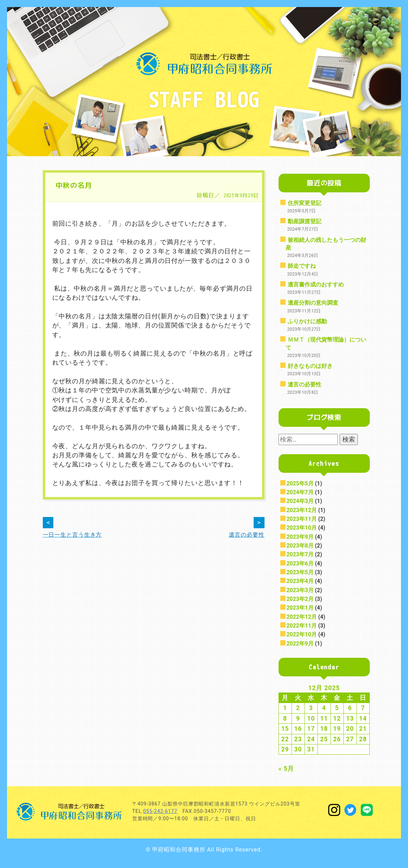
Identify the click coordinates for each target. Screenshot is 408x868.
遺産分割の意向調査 (313, 303)
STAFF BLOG (204, 99)
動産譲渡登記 (305, 221)
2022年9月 (300, 644)
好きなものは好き (310, 366)
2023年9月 (300, 537)
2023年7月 (300, 554)
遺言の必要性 (305, 385)
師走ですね (302, 266)
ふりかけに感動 (307, 321)
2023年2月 (300, 599)
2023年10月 (302, 528)
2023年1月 (300, 608)
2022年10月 (302, 634)
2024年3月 (300, 501)
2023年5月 (300, 572)
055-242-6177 (160, 811)
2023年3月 (300, 590)
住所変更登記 (305, 203)
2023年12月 (302, 510)
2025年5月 (300, 483)
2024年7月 (300, 492)
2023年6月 (300, 564)
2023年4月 (300, 581)
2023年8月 (300, 546)
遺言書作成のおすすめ (316, 284)
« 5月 (286, 769)
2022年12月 (302, 617)
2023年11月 (302, 519)
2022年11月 (302, 626)
